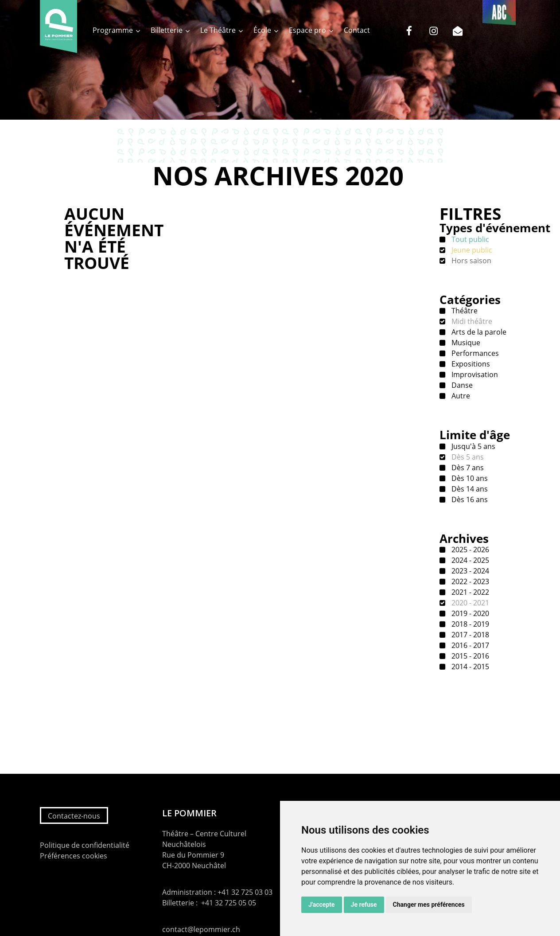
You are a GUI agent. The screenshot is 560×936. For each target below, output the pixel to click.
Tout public (469, 239)
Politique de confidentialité (85, 845)
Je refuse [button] (364, 905)
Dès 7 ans (467, 468)
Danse (461, 385)
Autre (460, 396)
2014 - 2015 (469, 667)
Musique (465, 343)
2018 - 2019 (469, 624)
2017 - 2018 (469, 635)
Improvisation (474, 374)
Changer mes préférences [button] (429, 905)
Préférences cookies (74, 856)
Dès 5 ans (467, 457)
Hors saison (471, 261)
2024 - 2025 (469, 560)
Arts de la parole (478, 332)
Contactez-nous (74, 816)
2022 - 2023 (469, 581)
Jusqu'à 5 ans (472, 446)
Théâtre (464, 311)
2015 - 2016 (469, 656)
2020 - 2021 (469, 603)
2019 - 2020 (469, 613)
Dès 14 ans (469, 489)
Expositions (470, 364)
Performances (474, 353)
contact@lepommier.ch (201, 929)
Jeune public (471, 250)
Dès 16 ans (469, 499)
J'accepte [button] (322, 905)
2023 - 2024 (469, 571)
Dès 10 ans (469, 478)
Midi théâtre (471, 321)
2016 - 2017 (469, 645)
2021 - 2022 (469, 592)
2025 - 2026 (469, 550)
